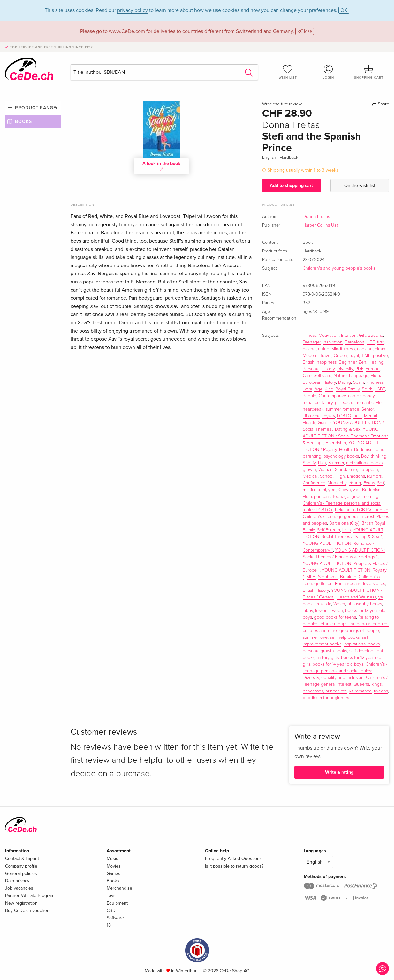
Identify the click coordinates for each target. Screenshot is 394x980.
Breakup (348, 577)
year (332, 490)
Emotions (356, 476)
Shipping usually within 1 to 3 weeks (303, 170)
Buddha (375, 336)
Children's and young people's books (339, 268)
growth (309, 470)
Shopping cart (369, 72)
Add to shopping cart (291, 185)
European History (319, 382)
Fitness (310, 336)
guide (324, 349)
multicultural (314, 490)
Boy (365, 456)
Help (307, 497)
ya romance (360, 691)
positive (380, 356)
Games (114, 873)
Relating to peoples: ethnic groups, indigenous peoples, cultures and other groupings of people (346, 624)
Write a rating (339, 772)
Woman (326, 470)
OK (344, 10)
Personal (311, 369)
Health (345, 450)
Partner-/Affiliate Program (30, 895)
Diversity (345, 369)
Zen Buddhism (367, 490)
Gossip (324, 423)
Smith (367, 389)
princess (322, 497)
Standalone (346, 470)
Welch (339, 604)
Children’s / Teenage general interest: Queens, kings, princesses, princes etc (345, 684)
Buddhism (364, 450)
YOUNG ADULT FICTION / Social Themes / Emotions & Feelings (345, 436)
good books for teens (335, 617)
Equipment (117, 903)
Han (322, 463)
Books (23, 122)
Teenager (312, 342)
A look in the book (161, 166)
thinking (379, 456)
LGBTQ (344, 416)
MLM (311, 577)
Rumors (374, 476)
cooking (365, 349)
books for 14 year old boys (338, 664)
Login (328, 72)
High (340, 476)
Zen (362, 362)
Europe (373, 369)
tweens (381, 691)
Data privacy (17, 881)
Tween (336, 611)
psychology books (341, 456)
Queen (341, 356)
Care (307, 376)
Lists (346, 530)
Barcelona (355, 342)
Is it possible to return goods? (234, 866)
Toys (111, 895)
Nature (340, 376)
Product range (36, 108)
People (310, 396)
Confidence (314, 483)
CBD (111, 911)
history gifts (328, 658)
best (358, 416)
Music (112, 858)
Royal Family (348, 389)
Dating (345, 382)
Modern (310, 356)
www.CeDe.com (127, 31)
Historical (311, 416)
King (329, 389)
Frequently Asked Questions (233, 858)
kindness (375, 382)
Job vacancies (19, 888)
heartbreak (313, 409)
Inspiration (333, 342)
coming (371, 497)
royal (354, 356)
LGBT (380, 389)
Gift (362, 336)
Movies (114, 866)
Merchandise (119, 888)
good (357, 497)
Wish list (288, 72)
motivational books (364, 463)
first (380, 342)
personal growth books (325, 651)
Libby (308, 611)
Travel (326, 356)
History (328, 369)
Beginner (348, 362)
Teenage (341, 497)
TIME (366, 356)
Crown (345, 490)
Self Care (323, 376)
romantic (365, 403)
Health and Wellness (356, 597)
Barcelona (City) (344, 523)
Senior (367, 409)
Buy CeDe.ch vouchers (28, 911)
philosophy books (365, 604)
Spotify (309, 463)
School (327, 476)
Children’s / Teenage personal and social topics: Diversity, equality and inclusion (345, 671)
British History (316, 590)
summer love (315, 637)
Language (359, 376)
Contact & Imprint (22, 858)
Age (318, 389)
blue (380, 450)
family (327, 403)
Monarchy (337, 483)
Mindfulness (343, 349)
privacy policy (133, 10)
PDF (359, 369)
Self (381, 483)
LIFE (371, 342)
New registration (21, 903)
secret (349, 403)
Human (378, 376)
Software (115, 918)
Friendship (336, 443)
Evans (369, 483)
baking (309, 349)
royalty (329, 416)
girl (338, 403)
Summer (336, 463)
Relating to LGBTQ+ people (362, 510)
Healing (376, 362)
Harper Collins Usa (321, 225)
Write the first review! (282, 104)
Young (355, 483)
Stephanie (328, 577)
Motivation (329, 336)
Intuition (349, 336)
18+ (110, 925)
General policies (21, 873)
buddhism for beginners (326, 698)
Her (379, 403)
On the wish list (360, 185)
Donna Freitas (316, 217)
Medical (310, 476)
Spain (359, 382)
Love (307, 389)
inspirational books (362, 644)
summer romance (342, 409)
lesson (321, 611)
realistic (324, 604)
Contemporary (332, 396)
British (309, 362)
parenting (312, 456)
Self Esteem (329, 530)
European (369, 470)
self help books (345, 637)
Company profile (21, 866)
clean (380, 349)
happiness (327, 362)
